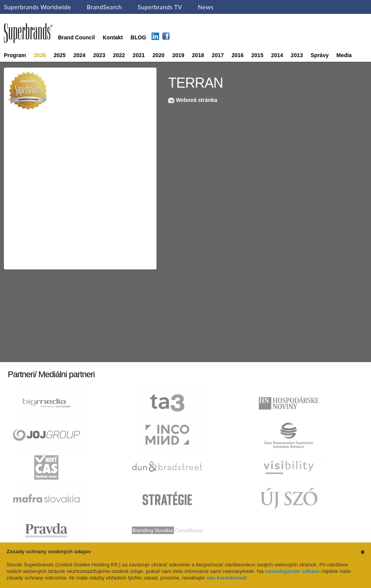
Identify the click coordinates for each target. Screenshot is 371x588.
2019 (178, 55)
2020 (159, 55)
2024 (79, 55)
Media (344, 55)
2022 (119, 55)
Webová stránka (197, 100)
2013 (297, 55)
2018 (198, 55)
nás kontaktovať (227, 578)
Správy (320, 55)
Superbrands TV (160, 7)
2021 (139, 55)
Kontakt (113, 37)
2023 (99, 55)
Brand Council (77, 37)
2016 (237, 55)
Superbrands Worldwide (37, 7)
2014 (277, 55)
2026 (40, 55)
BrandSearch (104, 7)
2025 (60, 55)
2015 (257, 55)
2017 (218, 55)
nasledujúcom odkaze (292, 571)
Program (15, 55)
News (206, 7)
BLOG (138, 37)
